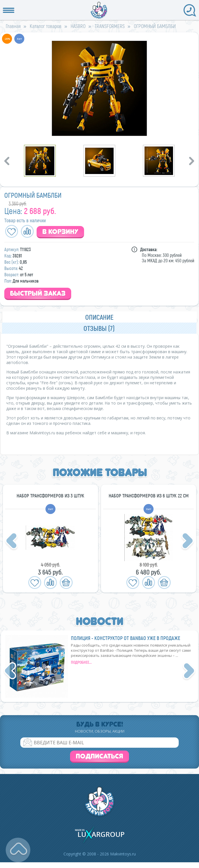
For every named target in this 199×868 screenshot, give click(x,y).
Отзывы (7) (99, 328)
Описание (99, 317)
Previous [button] (8, 161)
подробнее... (81, 662)
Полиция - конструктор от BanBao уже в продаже (126, 638)
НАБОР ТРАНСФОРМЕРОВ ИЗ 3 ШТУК (50, 496)
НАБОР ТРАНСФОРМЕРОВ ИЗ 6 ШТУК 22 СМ (149, 496)
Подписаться (100, 756)
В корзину (60, 232)
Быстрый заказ (38, 293)
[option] (99, 88)
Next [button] (192, 161)
